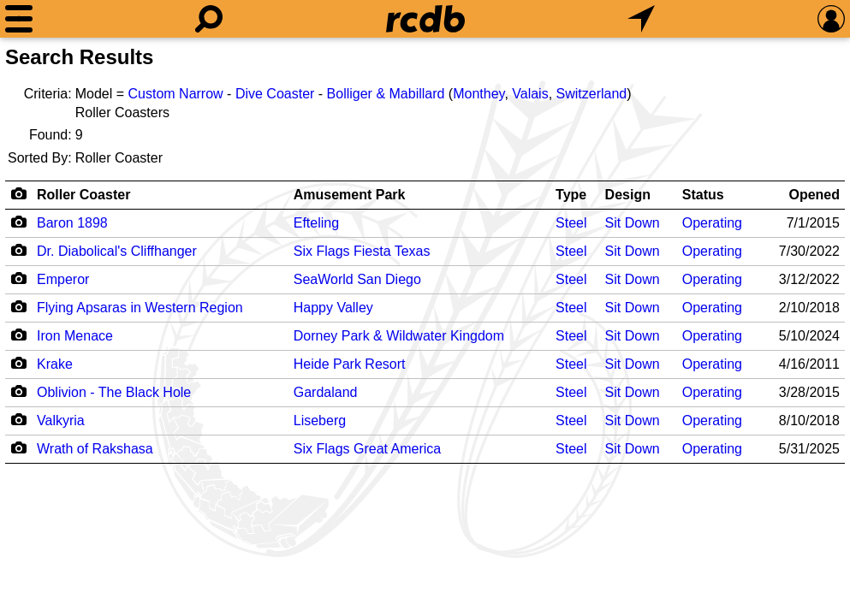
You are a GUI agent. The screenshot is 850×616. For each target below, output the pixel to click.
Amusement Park (350, 195)
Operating (712, 223)
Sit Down (633, 223)
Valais (530, 94)
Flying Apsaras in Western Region (140, 308)
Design (628, 195)
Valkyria (61, 421)
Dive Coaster (275, 94)
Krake (55, 364)
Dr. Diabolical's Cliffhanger (117, 251)
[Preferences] (831, 19)
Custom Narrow (176, 94)
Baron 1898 (72, 223)
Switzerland (592, 94)
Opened (814, 195)
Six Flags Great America (368, 449)
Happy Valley (333, 308)
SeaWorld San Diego (357, 279)
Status (703, 195)
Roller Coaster (83, 195)
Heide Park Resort (350, 364)
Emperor (63, 279)
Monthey (478, 94)
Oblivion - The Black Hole (114, 392)
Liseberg (320, 421)
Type (571, 195)
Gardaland (326, 392)
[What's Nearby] (641, 19)
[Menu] (19, 19)
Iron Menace (75, 336)
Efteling (316, 223)
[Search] (209, 19)
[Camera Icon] (18, 222)
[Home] (425, 19)
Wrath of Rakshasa (95, 449)
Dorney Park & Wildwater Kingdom (399, 336)
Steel (571, 223)
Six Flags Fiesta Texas (362, 251)
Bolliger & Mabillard (386, 94)
